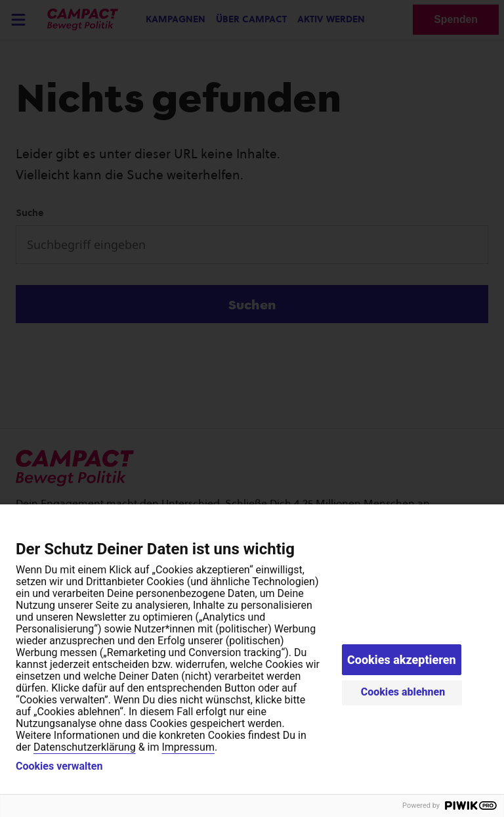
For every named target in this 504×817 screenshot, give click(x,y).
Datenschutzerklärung (85, 747)
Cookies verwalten (59, 766)
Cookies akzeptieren (402, 660)
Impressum (188, 747)
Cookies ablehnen (403, 692)
